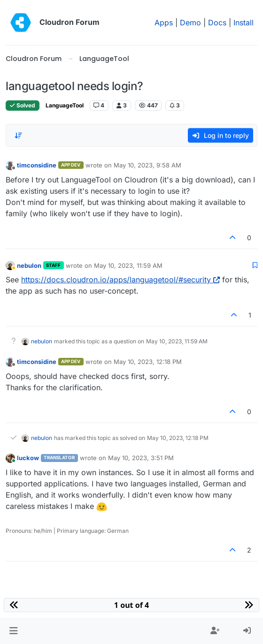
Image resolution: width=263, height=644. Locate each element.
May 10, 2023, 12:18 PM (148, 362)
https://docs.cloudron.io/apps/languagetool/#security (120, 280)
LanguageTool (65, 105)
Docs (217, 23)
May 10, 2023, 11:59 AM (128, 265)
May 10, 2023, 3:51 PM (141, 458)
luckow (28, 458)
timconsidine (37, 165)
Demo (190, 23)
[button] (13, 631)
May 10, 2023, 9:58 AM (147, 165)
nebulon (29, 265)
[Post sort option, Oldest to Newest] (18, 136)
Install (244, 23)
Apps (164, 23)
